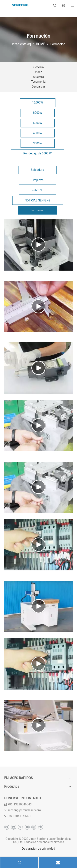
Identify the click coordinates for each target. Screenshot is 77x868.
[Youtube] (27, 827)
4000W (38, 133)
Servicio (39, 67)
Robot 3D (38, 190)
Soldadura (37, 170)
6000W (38, 123)
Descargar (38, 87)
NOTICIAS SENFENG (38, 200)
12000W (38, 102)
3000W (38, 143)
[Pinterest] (41, 827)
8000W (38, 113)
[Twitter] (20, 827)
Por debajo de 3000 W (37, 153)
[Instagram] (34, 827)
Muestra (38, 77)
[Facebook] (7, 827)
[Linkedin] (13, 827)
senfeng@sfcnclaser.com (24, 810)
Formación (37, 210)
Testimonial (39, 82)
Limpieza (38, 180)
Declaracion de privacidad (38, 849)
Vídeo (39, 72)
